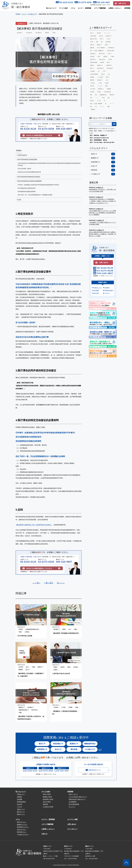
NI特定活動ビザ (100, 68)
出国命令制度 (93, 36)
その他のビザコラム (23, 834)
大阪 (91, 98)
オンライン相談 (73, 819)
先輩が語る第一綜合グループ (77, 799)
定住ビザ (27, 670)
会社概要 (96, 290)
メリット (97, 98)
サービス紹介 (64, 8)
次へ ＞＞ (61, 583)
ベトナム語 (99, 86)
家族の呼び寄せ (94, 39)
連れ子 (28, 667)
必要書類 (92, 77)
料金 (96, 95)
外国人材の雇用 (111, 51)
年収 (102, 42)
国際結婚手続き (103, 95)
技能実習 (105, 57)
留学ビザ (102, 39)
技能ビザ (92, 68)
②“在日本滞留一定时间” (24, 169)
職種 (109, 107)
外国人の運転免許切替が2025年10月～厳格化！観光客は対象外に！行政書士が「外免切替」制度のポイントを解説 (103, 234)
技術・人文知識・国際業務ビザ (97, 51)
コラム (73, 8)
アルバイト (102, 107)
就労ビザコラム (21, 822)
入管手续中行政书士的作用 (61, 674)
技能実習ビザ (101, 89)
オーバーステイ (107, 33)
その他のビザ (21, 23)
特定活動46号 (110, 68)
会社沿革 (96, 293)
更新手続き (112, 95)
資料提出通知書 (94, 62)
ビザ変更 (112, 57)
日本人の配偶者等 (101, 48)
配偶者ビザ (40, 667)
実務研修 (109, 89)
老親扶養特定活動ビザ (24, 710)
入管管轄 (70, 707)
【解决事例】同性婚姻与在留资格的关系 (65, 633)
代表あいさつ (98, 288)
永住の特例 (93, 89)
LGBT (70, 629)
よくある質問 (100, 77)
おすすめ (99, 101)
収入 (99, 71)
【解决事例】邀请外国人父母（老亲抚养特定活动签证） (34, 525)
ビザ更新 (110, 59)
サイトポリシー (73, 829)
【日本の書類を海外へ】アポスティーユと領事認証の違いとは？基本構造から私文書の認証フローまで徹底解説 (102, 213)
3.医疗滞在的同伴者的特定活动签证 (29, 177)
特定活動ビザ (20, 33)
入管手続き (27, 632)
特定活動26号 (39, 33)
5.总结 (19, 200)
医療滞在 (47, 33)
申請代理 (21, 629)
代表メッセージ (73, 794)
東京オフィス (21, 812)
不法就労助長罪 (107, 92)
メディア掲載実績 (100, 8)
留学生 (108, 62)
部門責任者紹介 (109, 290)
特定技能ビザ (100, 80)
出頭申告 (101, 36)
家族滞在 (92, 65)
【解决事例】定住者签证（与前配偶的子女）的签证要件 (31, 675)
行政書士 (55, 670)
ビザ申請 (63, 707)
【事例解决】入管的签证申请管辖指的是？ (65, 713)
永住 (96, 107)
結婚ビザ (107, 45)
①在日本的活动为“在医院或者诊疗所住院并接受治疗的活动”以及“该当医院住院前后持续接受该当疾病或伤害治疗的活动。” (49, 164)
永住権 (92, 42)
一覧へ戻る (49, 583)
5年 (105, 101)
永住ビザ (109, 39)
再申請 (107, 77)
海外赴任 (92, 101)
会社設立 (103, 74)
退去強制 (92, 92)
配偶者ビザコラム (22, 825)
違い (106, 104)
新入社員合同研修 (74, 804)
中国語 (54, 33)
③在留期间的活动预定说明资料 (27, 192)
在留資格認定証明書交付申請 (32, 629)
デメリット (112, 104)
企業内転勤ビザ (111, 48)
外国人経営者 (102, 59)
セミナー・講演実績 (85, 8)
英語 (109, 98)
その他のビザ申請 (48, 807)
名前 (107, 80)
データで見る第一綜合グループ (78, 797)
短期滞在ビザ (100, 65)
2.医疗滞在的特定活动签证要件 (27, 159)
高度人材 (92, 45)
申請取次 (55, 667)
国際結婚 (21, 670)
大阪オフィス (21, 809)
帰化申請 (99, 33)
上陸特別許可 (109, 65)
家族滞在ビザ (22, 707)
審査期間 (92, 80)
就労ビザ (92, 33)
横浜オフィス (21, 814)
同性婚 (64, 629)
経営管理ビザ (93, 59)
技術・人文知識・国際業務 (96, 104)
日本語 (103, 98)
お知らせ (44, 834)
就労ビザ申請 (47, 794)
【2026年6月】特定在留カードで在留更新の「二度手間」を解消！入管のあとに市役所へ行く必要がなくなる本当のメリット (102, 201)
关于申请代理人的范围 (25, 636)
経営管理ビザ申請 (48, 799)
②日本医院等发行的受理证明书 (27, 188)
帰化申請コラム (21, 832)
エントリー (72, 807)
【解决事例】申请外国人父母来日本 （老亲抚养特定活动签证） (31, 718)
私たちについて (51, 8)
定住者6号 (21, 667)
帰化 (91, 107)
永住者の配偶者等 (94, 74)
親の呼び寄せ (35, 710)
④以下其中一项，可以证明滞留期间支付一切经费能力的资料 (35, 195)
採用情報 (127, 8)
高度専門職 (108, 42)
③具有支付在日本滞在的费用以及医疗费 (29, 172)
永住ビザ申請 (47, 802)
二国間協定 (93, 109)
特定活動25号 (29, 33)
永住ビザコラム (21, 829)
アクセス (107, 293)
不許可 (104, 71)
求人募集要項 (73, 802)
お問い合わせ (72, 824)
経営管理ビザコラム (23, 827)
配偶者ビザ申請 (47, 797)
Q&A (109, 74)
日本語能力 (93, 71)
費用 (91, 95)
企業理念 (107, 288)
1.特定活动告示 (22, 155)
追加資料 (102, 62)
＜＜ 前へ (36, 583)
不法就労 (99, 92)
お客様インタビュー (115, 8)
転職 (97, 42)
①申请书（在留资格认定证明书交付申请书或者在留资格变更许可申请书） (39, 185)
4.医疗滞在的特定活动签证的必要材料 (29, 181)
